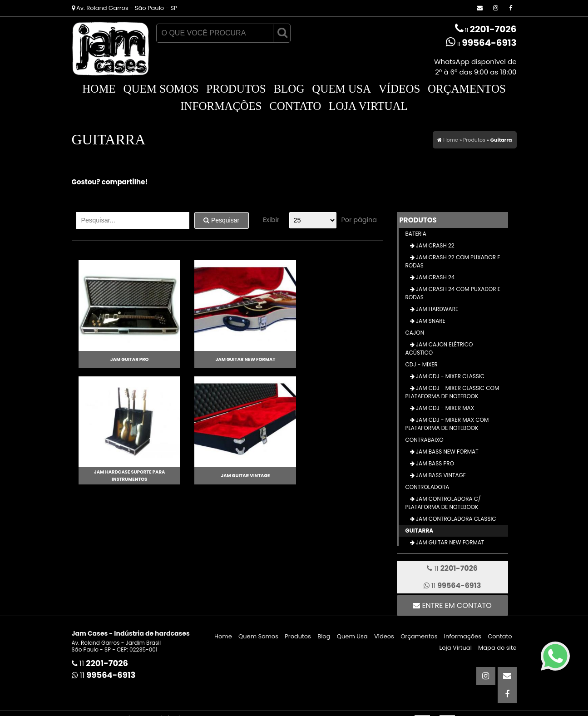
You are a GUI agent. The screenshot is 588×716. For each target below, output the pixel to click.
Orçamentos (467, 89)
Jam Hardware (437, 309)
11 (486, 29)
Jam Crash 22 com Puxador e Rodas (453, 261)
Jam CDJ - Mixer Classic (450, 376)
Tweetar (84, 198)
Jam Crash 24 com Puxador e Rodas (453, 293)
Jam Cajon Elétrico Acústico (439, 348)
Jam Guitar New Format (238, 359)
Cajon (415, 333)
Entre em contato (452, 605)
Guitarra (420, 531)
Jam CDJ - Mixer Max (445, 408)
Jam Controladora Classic (455, 519)
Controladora (427, 487)
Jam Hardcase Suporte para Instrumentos (127, 476)
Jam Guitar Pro (127, 359)
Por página (359, 220)
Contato (295, 106)
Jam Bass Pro (435, 463)
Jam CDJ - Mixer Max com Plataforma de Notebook (447, 424)
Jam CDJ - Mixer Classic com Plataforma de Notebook (452, 392)
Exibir (271, 220)
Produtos (236, 89)
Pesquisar (221, 220)
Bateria (416, 234)
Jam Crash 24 (435, 277)
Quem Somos (161, 89)
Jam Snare (430, 321)
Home (99, 89)
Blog (289, 89)
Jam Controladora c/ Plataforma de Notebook (443, 503)
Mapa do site (497, 648)
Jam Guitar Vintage (238, 476)
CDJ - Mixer (422, 364)
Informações (221, 106)
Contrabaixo (425, 440)
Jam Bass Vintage (440, 475)
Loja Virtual (368, 106)
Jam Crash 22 (435, 245)
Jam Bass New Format (447, 452)
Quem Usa (341, 89)
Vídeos (400, 89)
